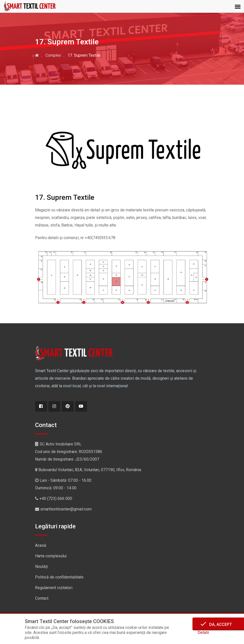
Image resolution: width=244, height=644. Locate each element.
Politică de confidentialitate (59, 577)
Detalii (203, 633)
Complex (53, 55)
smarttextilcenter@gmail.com (66, 509)
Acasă (41, 545)
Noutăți (42, 567)
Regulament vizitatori (54, 588)
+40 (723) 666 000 (56, 498)
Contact (42, 598)
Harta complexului (51, 556)
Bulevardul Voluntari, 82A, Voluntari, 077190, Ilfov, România (90, 470)
